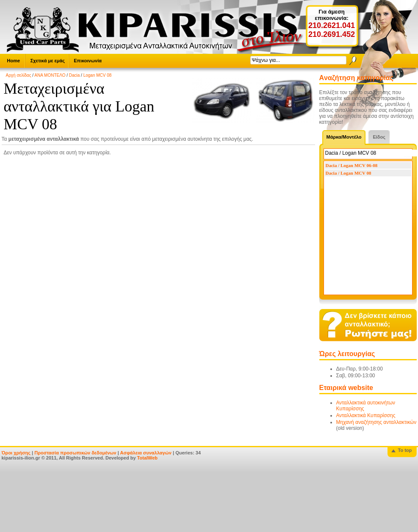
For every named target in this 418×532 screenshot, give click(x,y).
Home (14, 61)
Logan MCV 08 (98, 75)
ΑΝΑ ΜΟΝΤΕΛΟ (50, 75)
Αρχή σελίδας (19, 75)
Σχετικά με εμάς (48, 61)
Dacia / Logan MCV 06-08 (352, 165)
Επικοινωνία (88, 61)
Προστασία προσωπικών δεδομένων (75, 453)
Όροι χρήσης (16, 453)
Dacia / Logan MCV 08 (349, 173)
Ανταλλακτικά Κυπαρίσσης (366, 415)
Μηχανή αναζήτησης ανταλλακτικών (376, 422)
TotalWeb (147, 458)
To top (405, 450)
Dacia (75, 75)
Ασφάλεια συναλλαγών (146, 453)
